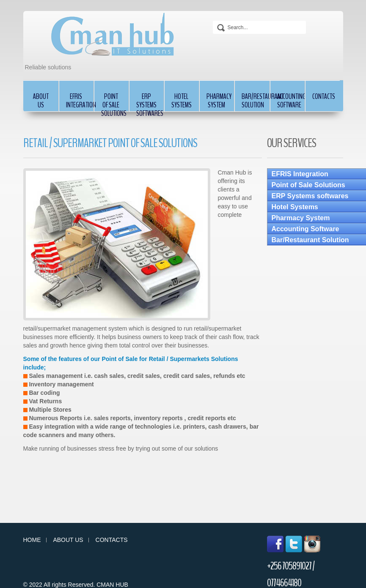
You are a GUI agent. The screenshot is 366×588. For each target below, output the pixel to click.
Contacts (324, 96)
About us (68, 540)
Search (221, 28)
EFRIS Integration (80, 101)
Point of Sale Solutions (114, 102)
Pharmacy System (219, 101)
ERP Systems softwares (150, 102)
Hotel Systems (182, 101)
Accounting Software (291, 101)
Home (32, 540)
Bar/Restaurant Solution (255, 101)
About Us (41, 101)
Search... (213, 19)
